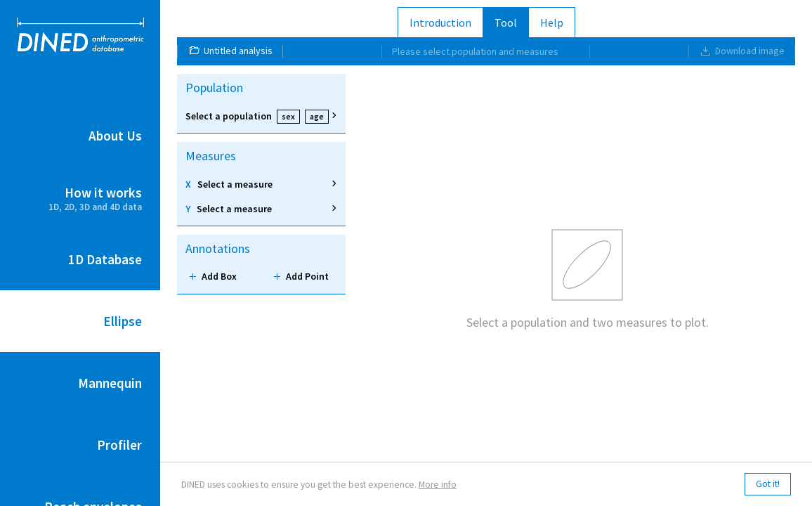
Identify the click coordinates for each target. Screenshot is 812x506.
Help (552, 22)
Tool (506, 22)
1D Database (105, 259)
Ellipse (123, 321)
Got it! (768, 484)
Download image (742, 51)
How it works (80, 199)
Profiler (119, 445)
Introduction (440, 22)
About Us (115, 136)
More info (438, 485)
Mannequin (110, 383)
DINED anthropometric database (80, 35)
